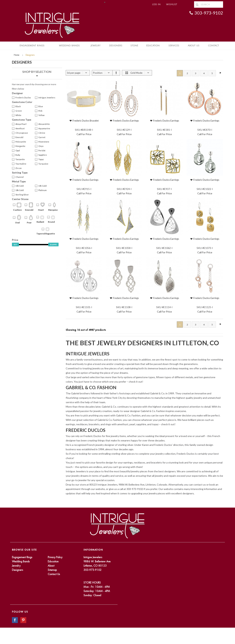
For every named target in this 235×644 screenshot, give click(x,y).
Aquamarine (43, 129)
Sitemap (52, 570)
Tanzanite (18, 159)
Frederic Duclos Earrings (126, 121)
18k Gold (18, 190)
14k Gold (41, 186)
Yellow (40, 115)
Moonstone (42, 142)
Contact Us (54, 574)
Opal (16, 151)
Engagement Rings (32, 46)
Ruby (16, 155)
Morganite (19, 146)
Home (17, 55)
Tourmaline (19, 164)
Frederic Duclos (21, 98)
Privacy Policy (55, 557)
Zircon (17, 168)
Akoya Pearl (19, 124)
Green (17, 111)
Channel (18, 177)
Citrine (40, 133)
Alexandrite (42, 124)
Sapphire (41, 155)
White (17, 115)
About (51, 566)
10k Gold (18, 186)
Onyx (39, 146)
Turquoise (42, 164)
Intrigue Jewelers (45, 98)
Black (16, 106)
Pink (39, 111)
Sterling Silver (20, 195)
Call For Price (84, 134)
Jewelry (96, 46)
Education (53, 561)
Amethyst (18, 129)
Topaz (39, 159)
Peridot (40, 151)
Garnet (40, 137)
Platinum (41, 190)
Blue (39, 106)
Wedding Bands (69, 46)
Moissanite (19, 142)
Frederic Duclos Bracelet (86, 121)
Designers (116, 46)
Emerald (18, 137)
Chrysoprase (20, 133)
